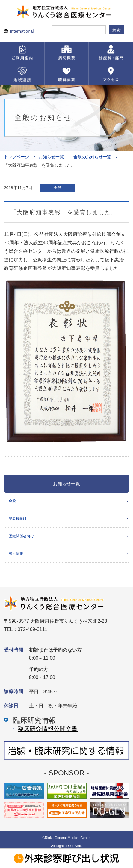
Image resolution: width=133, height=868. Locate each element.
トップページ (16, 157)
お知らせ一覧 (51, 157)
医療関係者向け (21, 536)
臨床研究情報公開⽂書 (48, 729)
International (22, 31)
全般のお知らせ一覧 (92, 157)
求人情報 (16, 554)
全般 (12, 501)
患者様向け (18, 519)
